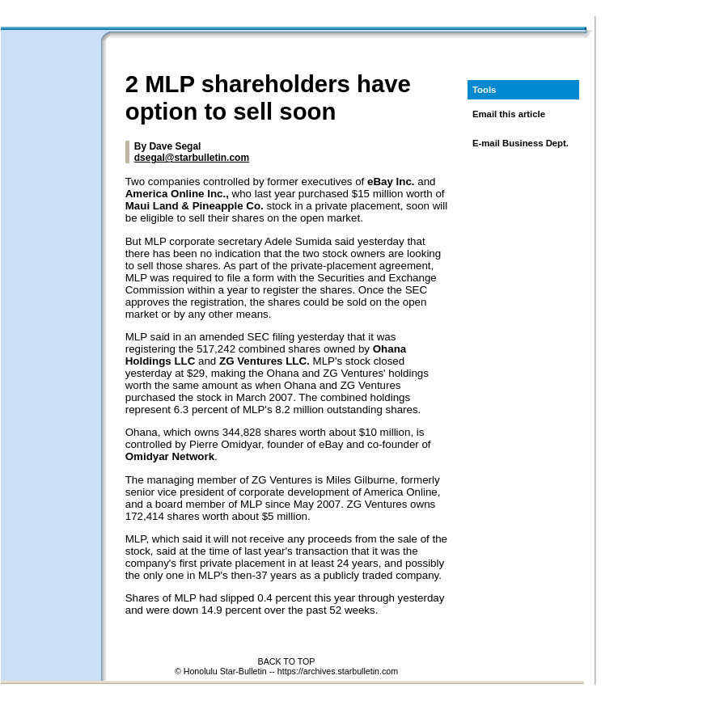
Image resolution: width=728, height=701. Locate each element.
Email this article (509, 114)
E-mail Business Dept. (521, 143)
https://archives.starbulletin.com (338, 671)
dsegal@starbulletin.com (192, 158)
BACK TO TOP (287, 661)
